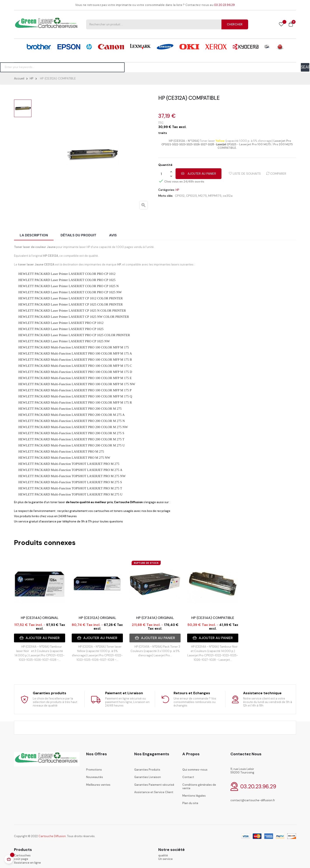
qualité (163, 855)
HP (177, 190)
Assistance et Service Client (154, 792)
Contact (188, 777)
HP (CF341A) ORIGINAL (155, 618)
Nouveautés (95, 777)
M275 (203, 196)
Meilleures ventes (98, 785)
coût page (21, 859)
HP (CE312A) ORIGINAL (97, 618)
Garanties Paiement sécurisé (154, 785)
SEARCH (305, 67)
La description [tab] (34, 235)
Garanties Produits (147, 770)
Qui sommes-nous (195, 770)
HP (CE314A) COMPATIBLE (213, 618)
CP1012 (180, 196)
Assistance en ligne (27, 863)
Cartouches (22, 855)
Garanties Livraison (148, 777)
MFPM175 (215, 196)
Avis (113, 235)
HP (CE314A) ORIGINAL (40, 618)
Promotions (94, 770)
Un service (165, 859)
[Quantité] (164, 174)
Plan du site (190, 803)
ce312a (228, 196)
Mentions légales (194, 796)
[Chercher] (62, 67)
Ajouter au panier (199, 174)
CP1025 (192, 196)
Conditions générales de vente (199, 786)
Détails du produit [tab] (78, 235)
